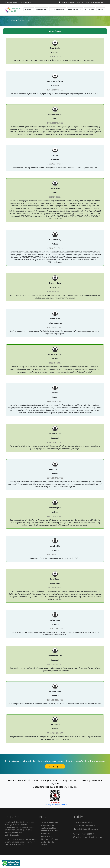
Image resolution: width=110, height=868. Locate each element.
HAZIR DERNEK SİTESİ (84, 836)
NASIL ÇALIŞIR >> (55, 780)
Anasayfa (29, 16)
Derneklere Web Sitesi (50, 836)
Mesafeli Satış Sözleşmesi (15, 855)
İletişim (101, 16)
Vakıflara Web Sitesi (49, 841)
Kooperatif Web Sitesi (49, 844)
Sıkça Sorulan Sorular (49, 853)
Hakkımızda (45, 847)
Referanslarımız (75, 16)
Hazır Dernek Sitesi (13, 835)
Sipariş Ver (90, 16)
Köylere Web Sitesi (48, 839)
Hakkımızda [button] (41, 16)
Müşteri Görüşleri (48, 855)
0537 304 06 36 (89, 847)
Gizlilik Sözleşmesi (17, 858)
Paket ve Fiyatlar (58, 16)
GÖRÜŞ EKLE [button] (55, 45)
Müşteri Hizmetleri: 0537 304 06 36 (19, 2)
